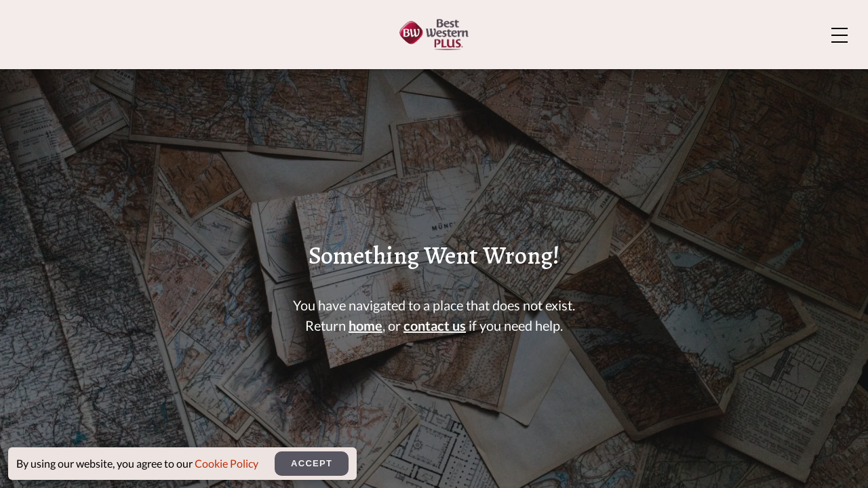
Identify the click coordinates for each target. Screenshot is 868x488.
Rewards (806, 78)
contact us (435, 335)
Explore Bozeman (776, 21)
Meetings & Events (676, 78)
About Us (649, 21)
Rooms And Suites (329, 78)
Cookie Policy (226, 463)
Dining (554, 78)
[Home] (82, 76)
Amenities (461, 78)
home (366, 335)
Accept (312, 463)
